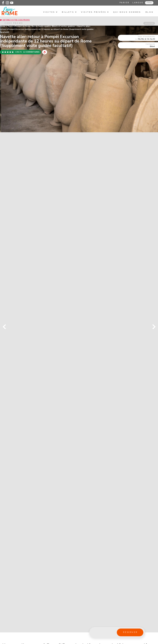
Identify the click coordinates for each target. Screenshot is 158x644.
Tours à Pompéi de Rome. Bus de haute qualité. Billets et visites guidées (41, 26)
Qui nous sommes (127, 12)
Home (3, 26)
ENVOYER (149, 23)
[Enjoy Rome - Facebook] (3, 3)
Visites (50, 12)
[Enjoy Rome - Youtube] (12, 3)
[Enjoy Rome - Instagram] (7, 3)
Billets (69, 12)
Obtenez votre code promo (16, 20)
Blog (149, 12)
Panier (125, 3)
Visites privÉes (95, 12)
